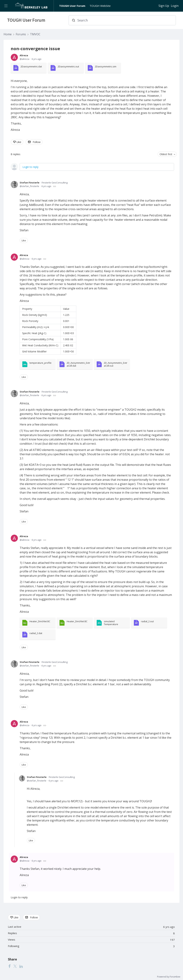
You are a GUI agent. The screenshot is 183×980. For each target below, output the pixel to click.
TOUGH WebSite (100, 6)
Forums (21, 34)
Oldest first (166, 154)
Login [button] (175, 6)
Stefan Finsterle (29, 183)
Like (19, 142)
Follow (37, 142)
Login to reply (30, 167)
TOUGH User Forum (72, 6)
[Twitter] (15, 966)
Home (8, 34)
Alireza (24, 55)
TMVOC (35, 34)
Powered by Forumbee (169, 977)
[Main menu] (6, 6)
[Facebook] (9, 966)
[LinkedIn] (21, 966)
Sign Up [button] (164, 6)
